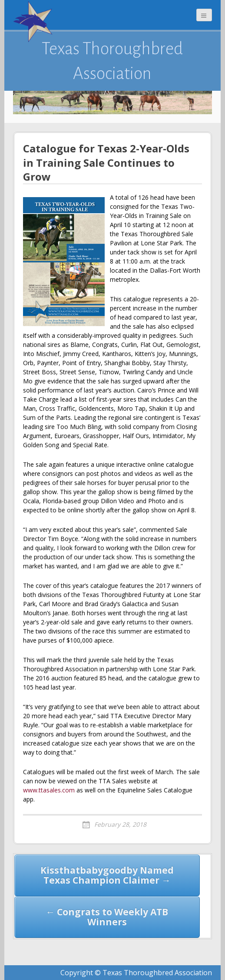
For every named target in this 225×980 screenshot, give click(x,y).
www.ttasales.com (49, 790)
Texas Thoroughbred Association (112, 61)
